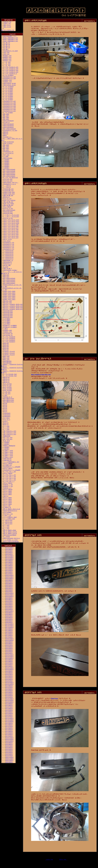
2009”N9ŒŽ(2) (9, 762)
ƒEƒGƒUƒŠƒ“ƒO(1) (8, 317)
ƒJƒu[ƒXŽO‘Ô (7, 207)
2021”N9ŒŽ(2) (9, 561)
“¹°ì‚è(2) (6, 527)
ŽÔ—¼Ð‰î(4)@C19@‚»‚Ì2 (12, 509)
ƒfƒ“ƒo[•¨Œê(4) (8, 501)
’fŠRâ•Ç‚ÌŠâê (8, 269)
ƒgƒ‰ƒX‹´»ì (7, 488)
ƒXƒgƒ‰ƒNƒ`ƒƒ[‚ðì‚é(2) (10, 130)
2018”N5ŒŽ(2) (9, 619)
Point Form (54, 698)
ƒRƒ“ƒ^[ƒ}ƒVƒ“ (8, 239)
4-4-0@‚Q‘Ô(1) (8, 390)
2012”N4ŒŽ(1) (9, 712)
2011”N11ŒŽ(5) (9, 720)
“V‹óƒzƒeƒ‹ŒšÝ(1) (9, 191)
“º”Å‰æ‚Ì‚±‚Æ (7, 507)
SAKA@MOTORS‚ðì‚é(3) (11, 38)
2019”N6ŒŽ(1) (9, 603)
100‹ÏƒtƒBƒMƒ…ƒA (8, 260)
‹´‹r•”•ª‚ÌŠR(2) (7, 322)
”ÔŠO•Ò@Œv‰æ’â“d (9, 446)
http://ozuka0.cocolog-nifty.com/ (41, 374)
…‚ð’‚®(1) (7, 65)
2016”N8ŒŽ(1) (9, 643)
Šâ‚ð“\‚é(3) (6, 347)
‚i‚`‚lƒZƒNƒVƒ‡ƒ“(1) (8, 259)
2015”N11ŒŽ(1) (9, 656)
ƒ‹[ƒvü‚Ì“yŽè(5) (8, 95)
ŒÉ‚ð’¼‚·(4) (7, 377)
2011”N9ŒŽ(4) (9, 723)
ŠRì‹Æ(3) (6, 147)
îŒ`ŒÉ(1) (6, 168)
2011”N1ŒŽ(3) (9, 736)
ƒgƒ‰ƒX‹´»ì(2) (8, 486)
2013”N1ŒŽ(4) (9, 697)
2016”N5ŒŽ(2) (9, 648)
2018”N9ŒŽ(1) (9, 613)
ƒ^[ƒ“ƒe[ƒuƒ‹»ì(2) (10, 480)
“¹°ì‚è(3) (6, 525)
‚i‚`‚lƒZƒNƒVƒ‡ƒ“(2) (8, 257)
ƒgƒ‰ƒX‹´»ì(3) (8, 485)
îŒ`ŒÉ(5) (6, 161)
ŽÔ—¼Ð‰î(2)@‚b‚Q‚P (10, 532)
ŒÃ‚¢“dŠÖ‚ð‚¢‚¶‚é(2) (9, 400)
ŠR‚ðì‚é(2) (6, 358)
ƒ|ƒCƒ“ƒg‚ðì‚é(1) (8, 181)
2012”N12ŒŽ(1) (9, 699)
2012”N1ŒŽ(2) (9, 717)
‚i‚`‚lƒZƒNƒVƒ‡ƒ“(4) (8, 254)
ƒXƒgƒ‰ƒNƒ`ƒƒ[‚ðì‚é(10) (11, 51)
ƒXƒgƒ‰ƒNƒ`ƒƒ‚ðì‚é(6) (10, 103)
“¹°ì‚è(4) (6, 429)
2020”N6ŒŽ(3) (9, 583)
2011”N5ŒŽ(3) (9, 730)
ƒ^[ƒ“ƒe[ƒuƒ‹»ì (9, 481)
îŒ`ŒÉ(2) (6, 166)
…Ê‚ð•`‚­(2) (7, 186)
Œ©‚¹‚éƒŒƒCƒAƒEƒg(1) (9, 283)
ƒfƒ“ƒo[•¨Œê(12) (8, 473)
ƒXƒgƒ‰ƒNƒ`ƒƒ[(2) (9, 247)
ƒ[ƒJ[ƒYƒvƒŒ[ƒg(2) (10, 374)
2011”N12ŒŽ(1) (9, 718)
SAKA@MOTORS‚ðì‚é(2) (11, 39)
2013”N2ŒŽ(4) (9, 695)
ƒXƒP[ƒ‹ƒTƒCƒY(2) (9, 142)
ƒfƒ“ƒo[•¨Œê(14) (8, 464)
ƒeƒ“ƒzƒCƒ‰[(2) (8, 334)
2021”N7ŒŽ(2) (9, 564)
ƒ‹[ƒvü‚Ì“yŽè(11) (9, 75)
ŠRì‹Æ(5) (6, 119)
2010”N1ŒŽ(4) (9, 756)
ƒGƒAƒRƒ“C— (8, 137)
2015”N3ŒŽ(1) (9, 666)
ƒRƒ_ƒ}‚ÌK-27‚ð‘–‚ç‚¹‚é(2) (10, 433)
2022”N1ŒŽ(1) (9, 554)
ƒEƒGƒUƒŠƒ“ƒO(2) (8, 316)
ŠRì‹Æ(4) (6, 145)
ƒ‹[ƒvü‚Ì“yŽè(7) (8, 91)
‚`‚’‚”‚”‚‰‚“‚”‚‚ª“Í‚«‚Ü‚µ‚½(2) (11, 215)
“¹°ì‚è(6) (6, 426)
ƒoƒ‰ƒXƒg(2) (7, 415)
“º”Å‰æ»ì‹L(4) (8, 452)
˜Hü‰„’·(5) (7, 43)
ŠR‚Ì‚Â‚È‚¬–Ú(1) (8, 303)
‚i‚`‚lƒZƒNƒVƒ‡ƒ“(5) (8, 252)
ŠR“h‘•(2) (6, 134)
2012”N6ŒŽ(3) (9, 708)
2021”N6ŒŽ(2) (9, 566)
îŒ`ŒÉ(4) (6, 163)
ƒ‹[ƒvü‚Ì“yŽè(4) (8, 96)
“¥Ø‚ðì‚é (7, 122)
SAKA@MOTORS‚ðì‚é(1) (11, 41)
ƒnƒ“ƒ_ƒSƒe (6, 155)
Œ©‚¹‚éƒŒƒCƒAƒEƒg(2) (9, 282)
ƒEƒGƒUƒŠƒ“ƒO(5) (8, 311)
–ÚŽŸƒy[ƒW (7, 24)
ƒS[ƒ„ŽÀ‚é (7, 418)
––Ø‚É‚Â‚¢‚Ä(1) (8, 524)
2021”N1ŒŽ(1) (9, 574)
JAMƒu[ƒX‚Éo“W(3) (9, 296)
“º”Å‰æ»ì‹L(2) (8, 455)
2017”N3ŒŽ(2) (9, 635)
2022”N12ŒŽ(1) (9, 548)
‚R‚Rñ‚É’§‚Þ (7, 241)
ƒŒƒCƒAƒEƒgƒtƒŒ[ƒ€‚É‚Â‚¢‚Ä (12, 538)
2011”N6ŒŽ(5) (9, 728)
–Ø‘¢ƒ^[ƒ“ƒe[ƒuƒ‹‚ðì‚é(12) (11, 220)
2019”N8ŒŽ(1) (9, 600)
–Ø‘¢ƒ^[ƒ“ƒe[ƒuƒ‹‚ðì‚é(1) (11, 238)
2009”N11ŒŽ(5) (9, 759)
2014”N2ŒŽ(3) (9, 679)
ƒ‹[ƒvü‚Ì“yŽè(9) (8, 88)
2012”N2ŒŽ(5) (9, 715)
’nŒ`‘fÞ (6, 496)
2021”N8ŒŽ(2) (9, 562)
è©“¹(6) (5, 403)
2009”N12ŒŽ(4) (9, 757)
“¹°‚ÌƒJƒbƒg (7, 537)
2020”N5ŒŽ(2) (9, 585)
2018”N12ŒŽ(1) (9, 611)
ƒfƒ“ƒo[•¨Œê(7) (8, 494)
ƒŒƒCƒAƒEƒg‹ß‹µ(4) (9, 124)
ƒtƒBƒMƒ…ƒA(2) (8, 80)
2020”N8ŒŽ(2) (9, 580)
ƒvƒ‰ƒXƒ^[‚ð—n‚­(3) (9, 351)
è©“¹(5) (5, 405)
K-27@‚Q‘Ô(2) (8, 384)
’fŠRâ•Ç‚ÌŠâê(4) (8, 195)
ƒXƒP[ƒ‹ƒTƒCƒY (8, 143)
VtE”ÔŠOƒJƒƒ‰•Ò (10, 517)
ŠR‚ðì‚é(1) (6, 360)
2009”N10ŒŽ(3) (9, 760)
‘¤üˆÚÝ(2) (7, 392)
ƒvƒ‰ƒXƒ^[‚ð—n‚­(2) (9, 353)
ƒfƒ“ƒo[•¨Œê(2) (8, 504)
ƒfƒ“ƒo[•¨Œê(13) (8, 468)
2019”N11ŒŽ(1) (9, 595)
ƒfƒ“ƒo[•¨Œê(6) (8, 498)
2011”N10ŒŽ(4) (9, 721)
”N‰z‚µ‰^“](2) (8, 459)
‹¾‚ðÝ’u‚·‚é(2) (7, 386)
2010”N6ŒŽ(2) (9, 747)
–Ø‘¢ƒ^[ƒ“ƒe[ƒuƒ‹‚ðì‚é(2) (11, 236)
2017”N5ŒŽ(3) (9, 632)
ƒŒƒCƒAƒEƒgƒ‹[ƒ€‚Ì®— (11, 182)
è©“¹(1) (5, 412)
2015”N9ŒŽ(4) (9, 660)
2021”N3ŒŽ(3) (9, 570)
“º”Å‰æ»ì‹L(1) (8, 457)
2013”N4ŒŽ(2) (9, 692)
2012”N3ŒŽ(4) (9, 713)
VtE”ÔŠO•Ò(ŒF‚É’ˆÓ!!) (11, 462)
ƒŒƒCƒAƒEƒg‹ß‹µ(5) (9, 121)
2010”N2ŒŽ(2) (9, 754)
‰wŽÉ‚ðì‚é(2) (7, 59)
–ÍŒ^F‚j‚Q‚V (7, 25)
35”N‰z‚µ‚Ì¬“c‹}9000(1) (10, 327)
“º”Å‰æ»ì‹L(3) (8, 454)
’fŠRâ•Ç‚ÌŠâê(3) (8, 202)
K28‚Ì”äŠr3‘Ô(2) (8, 361)
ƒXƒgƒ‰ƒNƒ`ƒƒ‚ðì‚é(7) (10, 101)
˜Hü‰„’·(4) (7, 44)
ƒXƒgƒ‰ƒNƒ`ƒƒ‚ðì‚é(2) (10, 109)
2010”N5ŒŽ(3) (9, 749)
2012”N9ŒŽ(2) (9, 704)
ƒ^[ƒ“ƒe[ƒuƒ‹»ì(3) (10, 478)
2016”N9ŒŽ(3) (9, 642)
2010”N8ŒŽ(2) (9, 744)
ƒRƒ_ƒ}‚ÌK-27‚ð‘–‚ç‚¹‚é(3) (10, 431)
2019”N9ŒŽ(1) (9, 598)
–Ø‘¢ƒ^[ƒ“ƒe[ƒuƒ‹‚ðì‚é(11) (11, 221)
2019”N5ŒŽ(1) (9, 605)
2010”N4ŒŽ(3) (9, 751)
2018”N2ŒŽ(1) (9, 622)
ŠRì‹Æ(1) (6, 150)
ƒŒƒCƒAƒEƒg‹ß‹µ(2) (9, 127)
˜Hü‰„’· (6, 49)
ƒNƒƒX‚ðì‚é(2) (8, 438)
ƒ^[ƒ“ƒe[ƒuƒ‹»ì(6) (10, 472)
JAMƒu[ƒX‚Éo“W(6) (9, 291)
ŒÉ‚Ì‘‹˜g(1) (6, 277)
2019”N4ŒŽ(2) (9, 606)
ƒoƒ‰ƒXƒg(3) (7, 413)
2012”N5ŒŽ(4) (9, 710)
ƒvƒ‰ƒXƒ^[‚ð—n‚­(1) (9, 355)
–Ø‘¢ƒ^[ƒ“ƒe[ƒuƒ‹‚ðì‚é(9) (11, 225)
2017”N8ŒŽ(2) (9, 630)
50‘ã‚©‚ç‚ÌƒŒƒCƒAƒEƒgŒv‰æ (11, 542)
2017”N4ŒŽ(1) (9, 634)
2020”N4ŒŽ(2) (9, 587)
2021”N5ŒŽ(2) (9, 567)
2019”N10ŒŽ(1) (9, 596)
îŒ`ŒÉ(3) (6, 165)
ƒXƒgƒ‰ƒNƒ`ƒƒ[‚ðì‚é (10, 184)
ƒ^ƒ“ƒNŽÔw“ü (8, 465)
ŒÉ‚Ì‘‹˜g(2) (6, 275)
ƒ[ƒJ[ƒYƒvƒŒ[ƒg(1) (10, 376)
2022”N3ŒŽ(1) (9, 553)
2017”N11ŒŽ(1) (9, 626)
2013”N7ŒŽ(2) (9, 687)
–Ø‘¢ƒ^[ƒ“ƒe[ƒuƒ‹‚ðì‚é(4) (11, 233)
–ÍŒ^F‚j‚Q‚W (7, 27)
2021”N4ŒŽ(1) (9, 569)
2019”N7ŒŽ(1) (9, 601)
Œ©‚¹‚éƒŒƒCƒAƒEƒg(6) (9, 174)
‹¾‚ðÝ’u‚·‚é (7, 420)
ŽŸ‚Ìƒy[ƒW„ (63, 859)
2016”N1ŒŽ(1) (9, 653)
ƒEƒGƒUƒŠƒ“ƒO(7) (8, 212)
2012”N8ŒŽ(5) (9, 705)
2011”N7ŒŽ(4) (9, 726)
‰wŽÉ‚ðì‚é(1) (7, 61)
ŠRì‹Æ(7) (6, 116)
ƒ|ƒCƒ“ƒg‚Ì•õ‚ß (8, 514)
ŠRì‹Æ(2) (6, 148)
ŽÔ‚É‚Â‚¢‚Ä (7, 197)
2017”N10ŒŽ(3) (9, 627)
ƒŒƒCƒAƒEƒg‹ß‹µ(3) (9, 126)
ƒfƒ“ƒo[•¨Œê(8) (8, 493)
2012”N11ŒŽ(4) (9, 700)
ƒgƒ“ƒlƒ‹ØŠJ (7, 265)
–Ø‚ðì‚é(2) (6, 52)
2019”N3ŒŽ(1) (9, 608)
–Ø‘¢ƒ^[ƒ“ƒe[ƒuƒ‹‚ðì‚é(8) (11, 226)
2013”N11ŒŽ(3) (9, 684)
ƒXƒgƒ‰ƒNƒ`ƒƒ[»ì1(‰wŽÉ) (12, 470)
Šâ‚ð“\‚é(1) (6, 350)
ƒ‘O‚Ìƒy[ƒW (49, 859)
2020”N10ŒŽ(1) (9, 579)
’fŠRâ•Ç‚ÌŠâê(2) (8, 205)
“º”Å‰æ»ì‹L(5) (8, 451)
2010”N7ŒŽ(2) (9, 746)
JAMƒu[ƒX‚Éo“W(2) (9, 298)
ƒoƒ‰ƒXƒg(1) (7, 416)
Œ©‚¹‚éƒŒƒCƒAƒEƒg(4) (9, 278)
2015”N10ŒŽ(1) (9, 658)
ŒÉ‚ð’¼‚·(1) (7, 382)
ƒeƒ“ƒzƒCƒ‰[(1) (8, 335)
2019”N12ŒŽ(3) (9, 593)
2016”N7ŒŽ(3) (9, 645)
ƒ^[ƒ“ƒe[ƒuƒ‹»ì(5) (10, 475)
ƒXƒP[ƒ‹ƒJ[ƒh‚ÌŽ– (9, 204)
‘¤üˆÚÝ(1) (7, 394)
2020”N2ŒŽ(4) (9, 590)
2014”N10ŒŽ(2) (9, 669)
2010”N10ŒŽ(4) (9, 741)
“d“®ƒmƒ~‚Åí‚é (8, 397)
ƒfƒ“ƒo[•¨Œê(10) (8, 490)
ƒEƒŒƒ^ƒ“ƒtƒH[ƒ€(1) (9, 194)
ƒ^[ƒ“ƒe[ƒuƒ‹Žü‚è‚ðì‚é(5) (11, 67)
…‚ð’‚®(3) (7, 62)
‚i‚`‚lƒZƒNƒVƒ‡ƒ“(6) (8, 251)
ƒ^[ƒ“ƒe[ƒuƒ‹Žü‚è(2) (9, 340)
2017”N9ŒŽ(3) (9, 629)
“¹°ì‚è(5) (6, 428)
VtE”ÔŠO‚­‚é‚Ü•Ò (9, 519)
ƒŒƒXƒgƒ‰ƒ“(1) (8, 262)
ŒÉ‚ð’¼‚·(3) (7, 379)
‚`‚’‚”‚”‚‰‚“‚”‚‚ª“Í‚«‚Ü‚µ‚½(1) (11, 217)
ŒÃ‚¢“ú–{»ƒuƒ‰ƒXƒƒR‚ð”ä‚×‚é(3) (13, 306)
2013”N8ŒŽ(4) (9, 686)
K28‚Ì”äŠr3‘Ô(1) (8, 363)
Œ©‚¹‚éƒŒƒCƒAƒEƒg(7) (9, 173)
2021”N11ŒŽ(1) (9, 557)
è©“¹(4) (5, 407)
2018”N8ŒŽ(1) (9, 614)
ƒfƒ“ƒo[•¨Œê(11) (8, 483)
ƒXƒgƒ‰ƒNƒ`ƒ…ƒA (8, 152)
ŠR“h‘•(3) (6, 132)
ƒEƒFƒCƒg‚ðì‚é (8, 264)
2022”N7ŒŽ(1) (9, 551)
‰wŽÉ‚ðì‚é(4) (7, 56)
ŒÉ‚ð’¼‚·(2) (7, 381)
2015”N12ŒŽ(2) (9, 655)
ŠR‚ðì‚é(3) (6, 356)
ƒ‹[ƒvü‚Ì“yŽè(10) (9, 87)
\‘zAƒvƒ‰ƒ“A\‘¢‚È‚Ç (11, 540)
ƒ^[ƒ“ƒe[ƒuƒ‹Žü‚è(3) (9, 338)
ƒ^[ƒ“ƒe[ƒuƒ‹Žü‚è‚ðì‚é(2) (11, 72)
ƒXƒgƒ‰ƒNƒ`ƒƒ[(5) (9, 243)
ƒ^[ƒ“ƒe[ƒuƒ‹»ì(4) (10, 477)
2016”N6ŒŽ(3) (9, 647)
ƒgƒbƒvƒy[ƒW (7, 22)
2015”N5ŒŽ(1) (9, 665)
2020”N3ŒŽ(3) (9, 588)
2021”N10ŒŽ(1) (9, 559)
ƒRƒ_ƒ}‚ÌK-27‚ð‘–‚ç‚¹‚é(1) (10, 434)
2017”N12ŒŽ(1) (9, 624)
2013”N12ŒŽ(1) (9, 682)
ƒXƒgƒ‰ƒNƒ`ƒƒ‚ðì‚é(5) (10, 104)
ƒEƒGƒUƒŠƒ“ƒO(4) (8, 312)
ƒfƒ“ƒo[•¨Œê (7, 506)
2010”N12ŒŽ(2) (9, 738)
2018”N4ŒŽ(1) (9, 621)
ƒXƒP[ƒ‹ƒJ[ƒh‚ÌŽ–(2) (9, 200)
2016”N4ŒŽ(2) (9, 650)
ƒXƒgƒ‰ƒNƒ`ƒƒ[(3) (9, 246)
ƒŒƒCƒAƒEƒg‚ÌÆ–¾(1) (10, 85)
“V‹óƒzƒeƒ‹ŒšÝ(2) (9, 189)
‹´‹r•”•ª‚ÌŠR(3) (7, 321)
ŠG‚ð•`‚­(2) (6, 423)
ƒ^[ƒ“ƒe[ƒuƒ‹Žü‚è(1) (9, 342)
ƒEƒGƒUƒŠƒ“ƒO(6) (8, 213)
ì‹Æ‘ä (5, 395)
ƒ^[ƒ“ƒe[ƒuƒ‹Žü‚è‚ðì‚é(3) (11, 70)
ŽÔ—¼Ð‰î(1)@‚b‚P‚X (10, 533)
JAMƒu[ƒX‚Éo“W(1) (9, 299)
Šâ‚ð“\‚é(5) (6, 343)
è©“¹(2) (5, 410)
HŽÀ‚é (6, 329)
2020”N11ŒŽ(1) (9, 577)
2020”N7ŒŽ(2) (9, 582)
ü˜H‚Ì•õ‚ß (7, 516)
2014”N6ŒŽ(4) (9, 676)
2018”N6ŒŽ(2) (9, 618)
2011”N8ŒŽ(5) (9, 725)
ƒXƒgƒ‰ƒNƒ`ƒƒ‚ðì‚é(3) (10, 108)
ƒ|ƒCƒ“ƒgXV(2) (8, 208)
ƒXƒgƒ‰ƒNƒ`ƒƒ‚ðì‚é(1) (10, 111)
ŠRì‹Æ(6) (6, 117)
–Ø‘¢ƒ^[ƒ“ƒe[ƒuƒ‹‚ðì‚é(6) (11, 230)
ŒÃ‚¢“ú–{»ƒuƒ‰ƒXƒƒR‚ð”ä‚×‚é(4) (13, 304)
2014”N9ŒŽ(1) (9, 671)
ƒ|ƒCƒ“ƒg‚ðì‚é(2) (8, 179)
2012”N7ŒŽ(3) (9, 707)
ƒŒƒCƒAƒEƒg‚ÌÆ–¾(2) (10, 83)
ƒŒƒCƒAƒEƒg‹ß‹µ (8, 158)
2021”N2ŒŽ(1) (9, 572)
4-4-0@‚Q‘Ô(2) (8, 389)
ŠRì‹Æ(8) (6, 114)
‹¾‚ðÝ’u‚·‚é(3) (7, 199)
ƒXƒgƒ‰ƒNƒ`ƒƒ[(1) (9, 249)
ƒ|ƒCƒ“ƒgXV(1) (8, 218)
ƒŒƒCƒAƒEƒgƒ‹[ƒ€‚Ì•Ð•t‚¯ (10, 270)
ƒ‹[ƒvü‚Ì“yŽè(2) (8, 100)
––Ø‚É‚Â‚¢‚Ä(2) (8, 522)
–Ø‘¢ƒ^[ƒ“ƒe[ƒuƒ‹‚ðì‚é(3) (11, 234)
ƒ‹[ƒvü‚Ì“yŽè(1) (8, 113)
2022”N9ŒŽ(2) (9, 549)
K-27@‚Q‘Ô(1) (8, 387)
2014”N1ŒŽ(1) (9, 681)
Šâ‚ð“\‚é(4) (6, 345)
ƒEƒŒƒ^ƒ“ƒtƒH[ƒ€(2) (9, 192)
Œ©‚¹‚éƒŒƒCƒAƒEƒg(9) (9, 169)
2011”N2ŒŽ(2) (9, 734)
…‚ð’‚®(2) (7, 64)
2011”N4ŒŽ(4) (9, 731)
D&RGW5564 (7, 436)
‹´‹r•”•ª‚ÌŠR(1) (7, 324)
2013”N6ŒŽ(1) (9, 689)
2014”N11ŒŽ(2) (9, 668)
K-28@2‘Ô (7, 441)
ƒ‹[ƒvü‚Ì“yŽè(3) (8, 98)
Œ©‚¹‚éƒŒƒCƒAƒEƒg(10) (10, 129)
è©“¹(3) (5, 408)
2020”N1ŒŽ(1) (9, 592)
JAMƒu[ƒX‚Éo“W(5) (9, 293)
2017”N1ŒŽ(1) (9, 637)
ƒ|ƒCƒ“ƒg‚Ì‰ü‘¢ (7, 512)
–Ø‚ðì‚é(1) (6, 54)
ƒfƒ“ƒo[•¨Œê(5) (8, 499)
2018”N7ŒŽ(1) (9, 616)
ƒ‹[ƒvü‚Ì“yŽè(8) (8, 90)
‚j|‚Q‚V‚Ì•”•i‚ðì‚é (8, 153)
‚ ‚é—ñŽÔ (6, 156)
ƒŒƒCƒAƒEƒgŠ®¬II (10, 36)
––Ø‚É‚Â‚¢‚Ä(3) (8, 520)
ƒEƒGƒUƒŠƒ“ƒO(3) (8, 314)
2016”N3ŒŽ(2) (9, 652)
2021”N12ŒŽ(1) (9, 556)
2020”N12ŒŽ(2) (9, 575)
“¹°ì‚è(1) (6, 529)
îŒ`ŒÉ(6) (6, 160)
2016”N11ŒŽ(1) (9, 639)
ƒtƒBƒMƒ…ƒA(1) (8, 82)
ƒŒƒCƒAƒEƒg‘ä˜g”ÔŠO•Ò (10, 535)
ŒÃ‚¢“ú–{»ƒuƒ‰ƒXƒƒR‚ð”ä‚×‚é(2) (13, 308)
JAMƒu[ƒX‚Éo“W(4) (9, 295)
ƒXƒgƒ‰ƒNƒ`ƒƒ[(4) (9, 244)
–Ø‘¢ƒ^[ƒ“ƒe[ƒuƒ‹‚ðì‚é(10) (11, 223)
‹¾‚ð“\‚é (6, 421)
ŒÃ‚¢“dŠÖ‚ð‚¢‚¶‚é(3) (9, 399)
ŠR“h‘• (5, 135)
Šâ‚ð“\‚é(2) (6, 348)
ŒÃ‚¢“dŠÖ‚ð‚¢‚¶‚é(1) (9, 402)
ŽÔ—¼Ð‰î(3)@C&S (10, 530)
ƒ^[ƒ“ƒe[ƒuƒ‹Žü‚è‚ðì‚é (10, 74)
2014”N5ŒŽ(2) (9, 678)
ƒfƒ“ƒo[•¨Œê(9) (8, 491)
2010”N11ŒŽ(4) (9, 739)
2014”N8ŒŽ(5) (9, 673)
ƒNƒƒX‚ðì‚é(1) (8, 439)
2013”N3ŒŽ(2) (9, 694)
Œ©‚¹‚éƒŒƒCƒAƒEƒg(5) (9, 176)
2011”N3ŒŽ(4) (9, 733)
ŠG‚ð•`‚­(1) (6, 425)
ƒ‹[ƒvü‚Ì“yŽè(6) (8, 93)
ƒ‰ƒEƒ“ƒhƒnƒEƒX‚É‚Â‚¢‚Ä (10, 511)
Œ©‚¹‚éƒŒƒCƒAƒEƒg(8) (9, 171)
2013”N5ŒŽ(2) (9, 691)
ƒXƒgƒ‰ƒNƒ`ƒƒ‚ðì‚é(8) (10, 78)
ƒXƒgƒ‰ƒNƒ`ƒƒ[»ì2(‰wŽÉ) (12, 467)
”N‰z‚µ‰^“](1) (8, 460)
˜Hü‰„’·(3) (7, 46)
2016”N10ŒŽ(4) (9, 640)
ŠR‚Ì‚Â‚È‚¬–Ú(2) (8, 301)
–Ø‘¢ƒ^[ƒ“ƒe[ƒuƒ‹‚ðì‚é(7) (11, 228)
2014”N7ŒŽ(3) (9, 674)
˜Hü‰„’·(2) (7, 48)
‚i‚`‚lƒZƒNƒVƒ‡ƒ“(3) (8, 256)
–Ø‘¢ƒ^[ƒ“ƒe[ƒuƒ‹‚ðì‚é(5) (11, 231)
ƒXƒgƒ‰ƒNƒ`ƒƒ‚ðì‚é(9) (10, 77)
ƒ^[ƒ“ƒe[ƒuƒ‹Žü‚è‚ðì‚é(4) (11, 69)
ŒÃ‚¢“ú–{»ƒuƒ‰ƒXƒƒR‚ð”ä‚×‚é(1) (13, 309)
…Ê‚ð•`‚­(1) (7, 187)
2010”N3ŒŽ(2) (9, 752)
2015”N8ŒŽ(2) (9, 661)
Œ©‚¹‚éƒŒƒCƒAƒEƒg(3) (9, 280)
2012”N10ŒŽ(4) (9, 702)
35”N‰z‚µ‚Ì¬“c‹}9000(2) (10, 325)
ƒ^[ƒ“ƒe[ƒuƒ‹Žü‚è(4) (9, 337)
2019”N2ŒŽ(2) (9, 609)
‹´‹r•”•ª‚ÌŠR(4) (7, 319)
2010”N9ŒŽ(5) (9, 743)
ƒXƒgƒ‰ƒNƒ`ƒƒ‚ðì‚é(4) (10, 106)
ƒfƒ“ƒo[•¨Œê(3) (8, 503)
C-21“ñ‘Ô (6, 267)
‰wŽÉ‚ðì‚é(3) (7, 57)
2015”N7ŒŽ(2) (9, 663)
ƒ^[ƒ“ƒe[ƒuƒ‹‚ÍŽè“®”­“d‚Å (11, 178)
